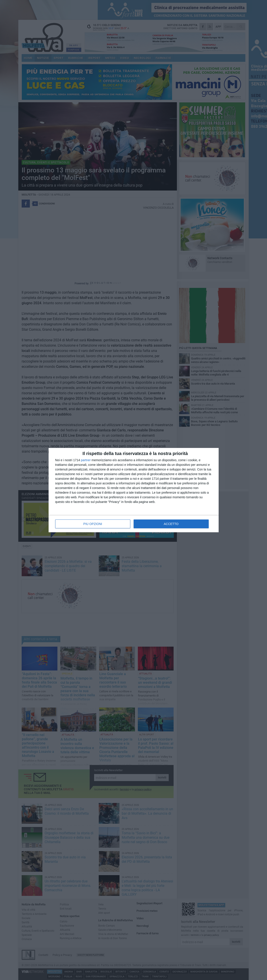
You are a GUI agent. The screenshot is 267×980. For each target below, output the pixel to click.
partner (86, 460)
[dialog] (134, 490)
